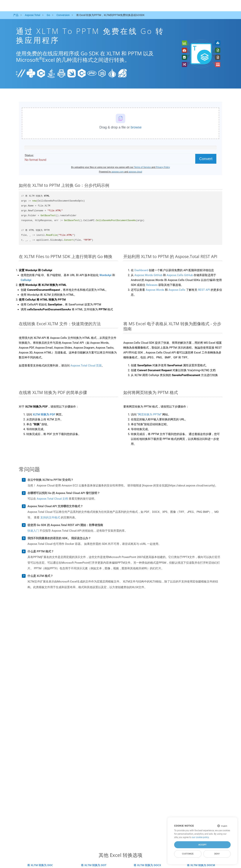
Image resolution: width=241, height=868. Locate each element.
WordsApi (105, 275)
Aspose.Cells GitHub (180, 275)
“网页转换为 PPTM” (149, 415)
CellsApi (26, 280)
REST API (204, 290)
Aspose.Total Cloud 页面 (86, 366)
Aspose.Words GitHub (148, 275)
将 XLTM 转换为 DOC (40, 865)
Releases (152, 285)
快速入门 (33, 531)
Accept (202, 845)
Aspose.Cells (177, 290)
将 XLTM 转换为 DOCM (201, 865)
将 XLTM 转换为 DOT (94, 865)
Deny (217, 854)
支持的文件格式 (50, 518)
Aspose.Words (155, 290)
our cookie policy (200, 837)
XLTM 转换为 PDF (44, 415)
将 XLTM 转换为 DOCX (147, 865)
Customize (188, 854)
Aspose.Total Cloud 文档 (52, 499)
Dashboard (141, 270)
